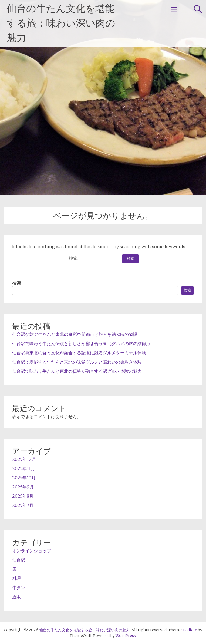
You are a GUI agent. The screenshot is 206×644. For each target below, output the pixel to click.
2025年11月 (24, 468)
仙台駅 (19, 560)
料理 (16, 578)
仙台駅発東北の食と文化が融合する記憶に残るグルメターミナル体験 (79, 353)
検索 (16, 283)
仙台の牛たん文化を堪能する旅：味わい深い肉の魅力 (61, 23)
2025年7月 (23, 505)
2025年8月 (23, 496)
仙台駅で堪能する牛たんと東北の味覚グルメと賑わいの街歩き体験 (77, 362)
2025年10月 (24, 478)
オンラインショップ (32, 551)
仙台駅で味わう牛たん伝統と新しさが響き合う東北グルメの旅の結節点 (81, 344)
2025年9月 (23, 487)
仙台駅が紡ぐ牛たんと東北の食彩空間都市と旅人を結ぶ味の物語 (75, 334)
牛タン (19, 587)
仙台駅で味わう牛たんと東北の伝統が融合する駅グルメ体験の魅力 (77, 371)
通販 (16, 597)
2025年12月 (24, 459)
